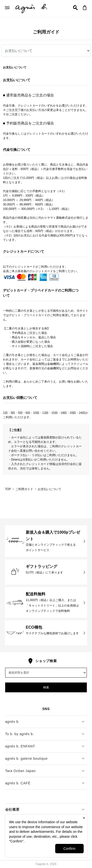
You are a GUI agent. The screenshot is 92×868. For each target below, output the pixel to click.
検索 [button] (46, 687)
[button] (75, 8)
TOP (8, 489)
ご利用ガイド (24, 489)
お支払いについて (50, 489)
